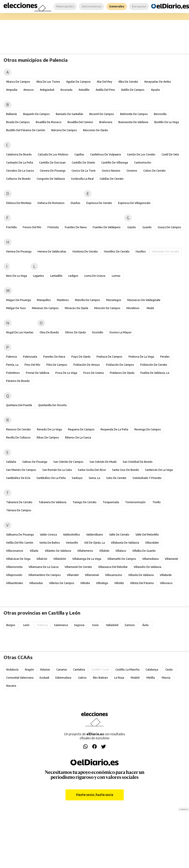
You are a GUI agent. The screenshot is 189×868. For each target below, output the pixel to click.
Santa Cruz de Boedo (126, 470)
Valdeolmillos (72, 535)
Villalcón (42, 559)
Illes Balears (100, 678)
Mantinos (63, 300)
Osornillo (98, 332)
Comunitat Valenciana (20, 678)
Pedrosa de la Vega (141, 357)
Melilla (151, 678)
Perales (165, 357)
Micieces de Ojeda (76, 308)
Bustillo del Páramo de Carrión (26, 130)
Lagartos (39, 276)
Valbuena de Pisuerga (20, 535)
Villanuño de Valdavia (147, 567)
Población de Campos (120, 365)
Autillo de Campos (133, 90)
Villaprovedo (14, 575)
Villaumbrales (15, 583)
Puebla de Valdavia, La (155, 373)
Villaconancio (15, 551)
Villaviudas (36, 583)
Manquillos (44, 300)
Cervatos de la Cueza (20, 171)
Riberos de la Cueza (78, 437)
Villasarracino (114, 575)
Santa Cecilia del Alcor (92, 470)
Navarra (11, 686)
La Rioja (119, 678)
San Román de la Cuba (57, 470)
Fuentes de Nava (76, 227)
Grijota (132, 227)
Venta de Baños (50, 543)
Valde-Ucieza (48, 535)
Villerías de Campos (62, 583)
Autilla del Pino (105, 90)
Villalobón (60, 559)
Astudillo (84, 90)
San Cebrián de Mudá (103, 462)
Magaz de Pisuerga (18, 300)
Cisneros (132, 171)
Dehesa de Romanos (51, 203)
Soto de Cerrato (116, 478)
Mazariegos (114, 300)
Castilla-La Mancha (127, 670)
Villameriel (171, 559)
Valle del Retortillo (147, 535)
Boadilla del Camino (80, 122)
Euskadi (44, 678)
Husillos (141, 251)
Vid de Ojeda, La (94, 543)
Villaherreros (85, 551)
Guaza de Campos (169, 227)
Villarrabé (73, 575)
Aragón (29, 670)
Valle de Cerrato (119, 535)
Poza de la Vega (66, 373)
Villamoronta (14, 567)
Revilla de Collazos (18, 437)
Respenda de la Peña (114, 429)
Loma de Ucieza (95, 276)
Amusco (29, 90)
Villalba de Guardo (144, 551)
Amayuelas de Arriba (157, 82)
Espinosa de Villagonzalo (134, 203)
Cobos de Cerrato (154, 171)
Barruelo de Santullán (70, 114)
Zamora (129, 625)
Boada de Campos (18, 122)
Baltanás (12, 114)
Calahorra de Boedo (19, 154)
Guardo (147, 227)
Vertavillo (72, 543)
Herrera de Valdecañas (52, 251)
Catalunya (152, 670)
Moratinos (133, 308)
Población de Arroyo (87, 365)
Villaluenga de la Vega (87, 559)
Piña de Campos (57, 365)
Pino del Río (32, 365)
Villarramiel (92, 575)
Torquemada (111, 502)
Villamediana (150, 559)
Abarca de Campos (18, 82)
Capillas (79, 154)
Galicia (82, 678)
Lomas (116, 276)
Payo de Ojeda (81, 357)
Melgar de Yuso (16, 308)
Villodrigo (102, 583)
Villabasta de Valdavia (125, 543)
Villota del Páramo (142, 583)
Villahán (104, 551)
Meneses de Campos (45, 308)
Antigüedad (47, 90)
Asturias (45, 670)
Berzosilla (160, 114)
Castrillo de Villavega (115, 163)
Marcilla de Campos (88, 300)
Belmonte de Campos (134, 114)
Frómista (53, 227)
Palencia (11, 357)
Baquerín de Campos (36, 114)
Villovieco (166, 583)
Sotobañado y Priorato (147, 478)
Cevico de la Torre (84, 171)
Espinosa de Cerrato (99, 203)
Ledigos (73, 276)
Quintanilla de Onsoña (52, 405)
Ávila (145, 625)
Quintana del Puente (19, 405)
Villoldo (119, 583)
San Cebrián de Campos (68, 462)
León (26, 625)
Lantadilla (56, 276)
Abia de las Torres (48, 82)
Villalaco (121, 551)
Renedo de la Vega (49, 429)
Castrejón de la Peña (20, 163)
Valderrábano (95, 535)
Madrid (135, 678)
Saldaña (11, 462)
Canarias (62, 670)
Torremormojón (135, 502)
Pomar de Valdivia (38, 373)
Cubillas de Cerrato (112, 179)
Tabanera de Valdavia (52, 502)
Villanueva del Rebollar (113, 567)
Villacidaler (152, 543)
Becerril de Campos (102, 114)
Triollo (156, 502)
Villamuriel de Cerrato (78, 567)
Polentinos (13, 373)
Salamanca (61, 625)
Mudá (150, 308)
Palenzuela (30, 357)
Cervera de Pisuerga (53, 171)
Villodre (85, 583)
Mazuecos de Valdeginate (144, 300)
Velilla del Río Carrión (20, 543)
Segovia (79, 625)
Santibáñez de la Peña (51, 478)
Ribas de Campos (48, 437)
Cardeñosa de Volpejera (106, 154)
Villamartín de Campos (122, 559)
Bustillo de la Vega (167, 122)
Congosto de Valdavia (51, 179)
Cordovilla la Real (82, 179)
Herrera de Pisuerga (19, 251)
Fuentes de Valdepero (107, 227)
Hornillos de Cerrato (117, 251)
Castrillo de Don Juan (52, 163)
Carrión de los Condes (141, 154)
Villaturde (166, 575)
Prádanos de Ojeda (122, 373)
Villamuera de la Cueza (44, 567)
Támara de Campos (19, 510)
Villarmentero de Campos (45, 575)
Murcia (166, 678)
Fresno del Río (32, 227)
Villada (34, 551)
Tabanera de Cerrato (19, 502)
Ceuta (169, 670)
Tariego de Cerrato (84, 502)
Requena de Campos (81, 429)
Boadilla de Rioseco (49, 122)
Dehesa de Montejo (19, 203)
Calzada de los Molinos (53, 154)
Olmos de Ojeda (75, 332)
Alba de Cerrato (128, 82)
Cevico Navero (111, 171)
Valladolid (112, 625)
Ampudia (12, 90)
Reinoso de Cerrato (18, 429)
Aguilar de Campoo (78, 82)
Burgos (11, 625)
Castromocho (143, 163)
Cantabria (79, 670)
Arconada (66, 90)
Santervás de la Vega (159, 470)
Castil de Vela (170, 154)
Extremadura (63, 678)
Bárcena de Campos (64, 130)
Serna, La (94, 478)
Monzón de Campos (107, 308)
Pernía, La (12, 365)
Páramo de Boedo (18, 381)
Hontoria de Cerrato (85, 251)
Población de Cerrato (154, 365)
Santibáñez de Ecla (18, 478)
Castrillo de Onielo (83, 163)
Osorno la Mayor (120, 332)
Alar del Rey (105, 82)
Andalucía (12, 670)
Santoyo (77, 478)
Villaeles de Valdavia (58, 551)
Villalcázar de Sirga (18, 559)
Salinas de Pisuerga (35, 462)
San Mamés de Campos (21, 470)
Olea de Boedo (49, 332)
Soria (95, 625)
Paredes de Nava (54, 357)
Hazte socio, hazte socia (95, 795)
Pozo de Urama (93, 373)
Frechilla (11, 227)
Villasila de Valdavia (141, 575)
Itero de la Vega (17, 276)
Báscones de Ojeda (95, 130)
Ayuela (155, 90)
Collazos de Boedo (18, 179)
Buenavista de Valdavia (133, 122)
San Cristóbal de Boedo (138, 462)
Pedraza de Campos (109, 357)
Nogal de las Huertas (20, 332)
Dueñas (75, 203)
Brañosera (106, 122)
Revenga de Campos (148, 429)
